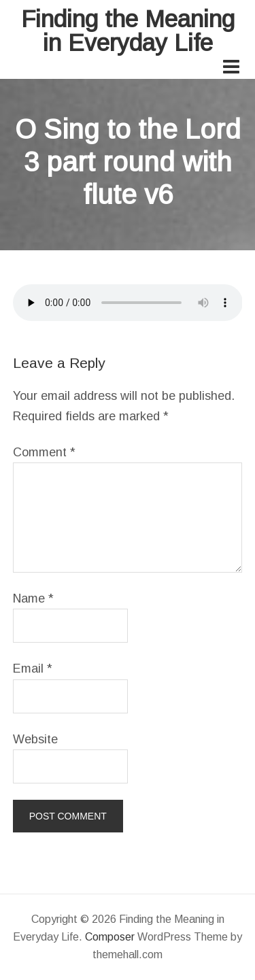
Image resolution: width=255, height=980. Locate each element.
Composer (110, 937)
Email (33, 669)
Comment (44, 452)
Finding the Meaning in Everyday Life (128, 31)
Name (33, 598)
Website (35, 739)
